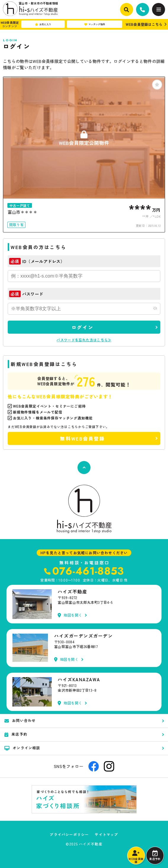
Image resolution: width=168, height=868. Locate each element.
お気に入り (43, 24)
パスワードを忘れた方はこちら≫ (84, 340)
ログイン (83, 327)
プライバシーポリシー (69, 834)
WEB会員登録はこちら (144, 24)
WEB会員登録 (136, 857)
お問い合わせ (20, 720)
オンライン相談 (22, 748)
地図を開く (70, 615)
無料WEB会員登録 (82, 438)
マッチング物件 (95, 24)
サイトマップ (106, 834)
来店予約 (155, 856)
